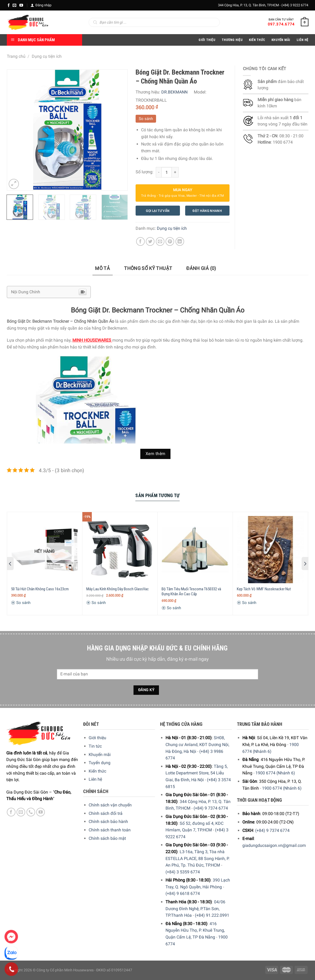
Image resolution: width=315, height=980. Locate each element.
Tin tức (95, 746)
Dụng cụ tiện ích (47, 56)
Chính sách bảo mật (107, 838)
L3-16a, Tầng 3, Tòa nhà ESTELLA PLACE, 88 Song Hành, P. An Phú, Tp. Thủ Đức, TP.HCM (197, 858)
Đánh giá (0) (201, 268)
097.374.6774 (281, 24)
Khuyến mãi (100, 755)
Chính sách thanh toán (110, 830)
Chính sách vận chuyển (110, 805)
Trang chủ (16, 56)
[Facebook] (9, 5)
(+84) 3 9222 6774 (295, 5)
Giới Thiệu (207, 40)
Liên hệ (95, 779)
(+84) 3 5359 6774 (183, 872)
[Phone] (11, 969)
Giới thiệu (97, 738)
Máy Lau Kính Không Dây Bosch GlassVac (118, 589)
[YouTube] (21, 5)
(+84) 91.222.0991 (212, 915)
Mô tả (102, 268)
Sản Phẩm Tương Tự (157, 495)
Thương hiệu (232, 40)
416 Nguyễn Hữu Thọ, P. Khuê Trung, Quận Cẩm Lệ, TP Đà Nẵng (195, 930)
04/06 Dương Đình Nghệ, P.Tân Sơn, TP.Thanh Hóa (195, 909)
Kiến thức (257, 40)
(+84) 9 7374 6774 (211, 808)
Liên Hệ (303, 40)
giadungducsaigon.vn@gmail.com (274, 845)
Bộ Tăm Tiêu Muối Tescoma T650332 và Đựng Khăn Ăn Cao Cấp (191, 592)
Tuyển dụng (100, 763)
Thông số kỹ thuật (148, 268)
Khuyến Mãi (281, 40)
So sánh (146, 119)
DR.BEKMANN (174, 92)
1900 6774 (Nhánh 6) (275, 773)
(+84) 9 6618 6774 (183, 893)
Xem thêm (156, 454)
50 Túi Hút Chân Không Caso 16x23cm (40, 589)
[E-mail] (14, 5)
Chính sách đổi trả (106, 813)
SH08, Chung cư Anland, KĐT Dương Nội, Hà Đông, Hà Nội (197, 744)
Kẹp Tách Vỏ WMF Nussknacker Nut (264, 589)
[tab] (102, 269)
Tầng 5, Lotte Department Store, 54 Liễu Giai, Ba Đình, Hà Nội (197, 773)
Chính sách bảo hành (108, 822)
